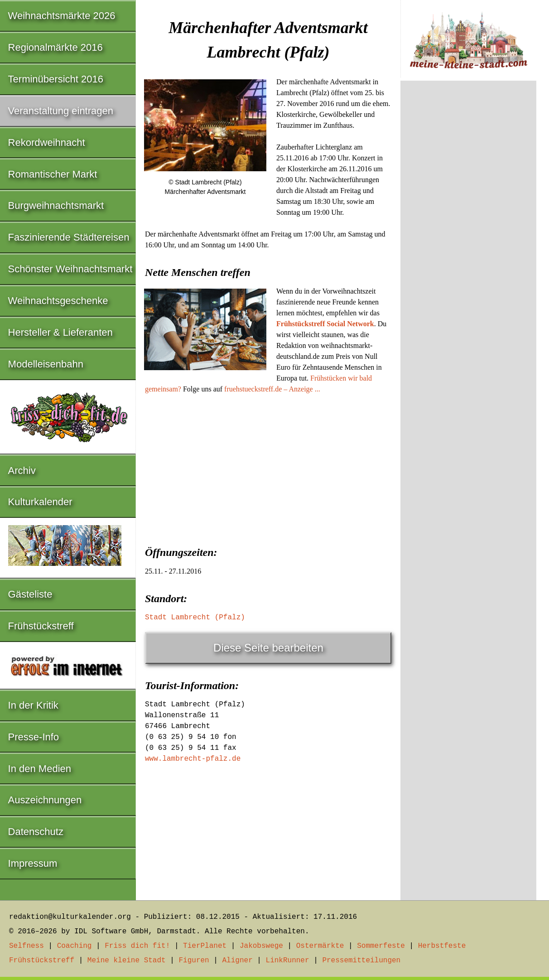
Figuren (194, 961)
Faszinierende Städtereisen (69, 237)
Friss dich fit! (137, 946)
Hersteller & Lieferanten (60, 332)
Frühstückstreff (41, 626)
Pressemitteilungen (361, 961)
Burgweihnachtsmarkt (56, 205)
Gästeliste (30, 594)
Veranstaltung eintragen (61, 111)
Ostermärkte (320, 946)
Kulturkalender (40, 502)
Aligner (238, 961)
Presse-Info (34, 737)
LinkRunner (288, 961)
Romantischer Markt (53, 174)
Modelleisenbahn (46, 364)
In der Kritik (33, 705)
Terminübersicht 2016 (56, 79)
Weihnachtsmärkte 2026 (62, 16)
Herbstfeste (442, 946)
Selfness (26, 946)
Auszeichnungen (45, 800)
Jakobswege (261, 946)
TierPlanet (205, 946)
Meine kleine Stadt (127, 961)
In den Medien (40, 769)
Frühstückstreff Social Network (325, 324)
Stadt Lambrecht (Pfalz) (195, 618)
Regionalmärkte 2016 (55, 47)
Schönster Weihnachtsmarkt (70, 269)
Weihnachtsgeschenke (58, 301)
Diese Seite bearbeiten (268, 648)
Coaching (75, 946)
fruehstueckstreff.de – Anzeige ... (272, 389)
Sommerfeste (381, 946)
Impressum (33, 863)
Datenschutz (36, 832)
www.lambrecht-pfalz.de (193, 759)
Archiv (22, 471)
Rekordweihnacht (47, 142)
